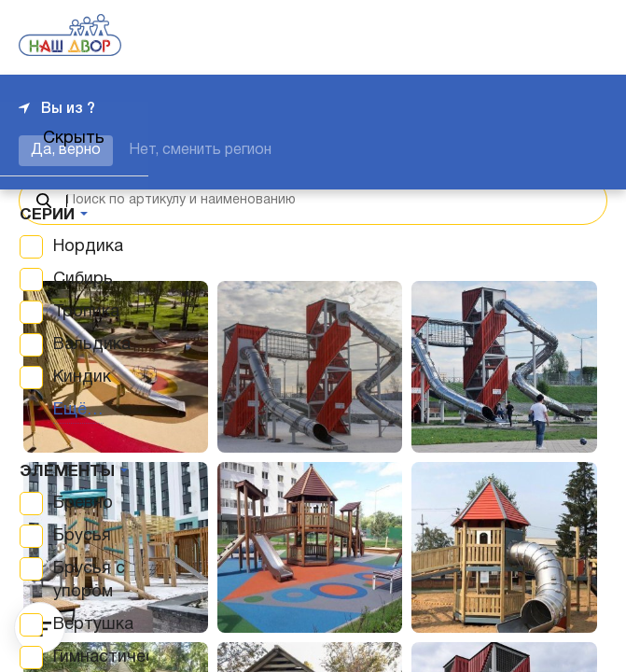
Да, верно (66, 150)
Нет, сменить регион (200, 150)
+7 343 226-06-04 (544, 37)
